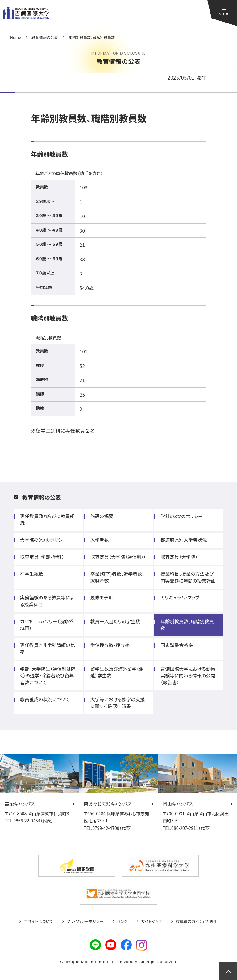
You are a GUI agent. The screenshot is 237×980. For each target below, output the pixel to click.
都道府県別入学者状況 (184, 540)
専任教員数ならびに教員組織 (47, 519)
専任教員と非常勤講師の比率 (48, 648)
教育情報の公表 (42, 497)
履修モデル (102, 597)
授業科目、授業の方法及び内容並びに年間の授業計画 (188, 577)
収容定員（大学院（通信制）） (118, 557)
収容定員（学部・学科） (42, 557)
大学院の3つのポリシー (44, 540)
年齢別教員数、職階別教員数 (187, 625)
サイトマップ (152, 921)
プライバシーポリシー (85, 921)
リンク (123, 921)
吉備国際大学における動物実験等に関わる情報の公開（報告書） (188, 675)
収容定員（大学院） (179, 557)
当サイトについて (38, 921)
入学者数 (100, 540)
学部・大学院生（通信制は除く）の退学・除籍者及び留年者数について (48, 675)
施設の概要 (102, 516)
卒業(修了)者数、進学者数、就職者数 (117, 577)
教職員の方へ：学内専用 (197, 921)
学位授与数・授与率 (110, 645)
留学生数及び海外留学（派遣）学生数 (117, 672)
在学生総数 (32, 574)
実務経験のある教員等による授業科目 (47, 601)
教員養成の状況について (45, 699)
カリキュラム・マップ (180, 597)
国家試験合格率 (177, 645)
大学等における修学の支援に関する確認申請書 (118, 703)
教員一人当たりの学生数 (115, 621)
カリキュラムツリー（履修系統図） (47, 625)
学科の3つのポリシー (182, 516)
